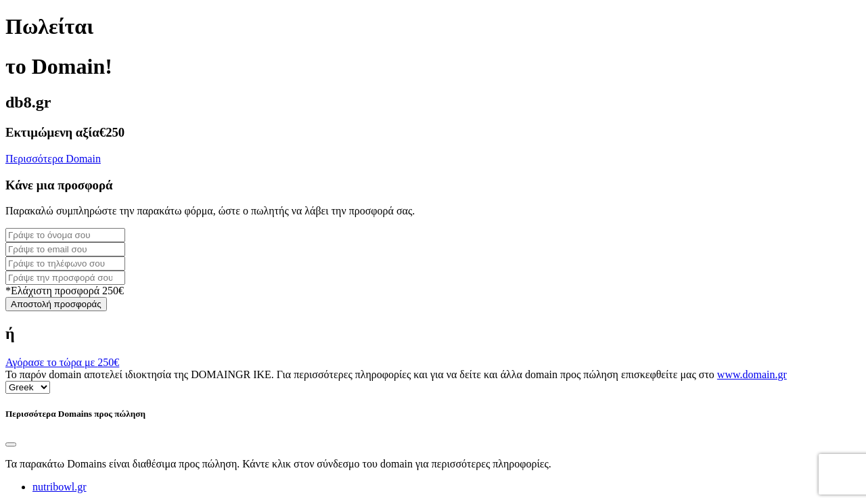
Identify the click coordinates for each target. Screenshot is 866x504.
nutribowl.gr (60, 487)
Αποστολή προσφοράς (56, 304)
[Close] (11, 444)
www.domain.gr (752, 374)
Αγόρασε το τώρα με (62, 362)
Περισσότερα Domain (53, 159)
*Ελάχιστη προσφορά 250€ (65, 291)
